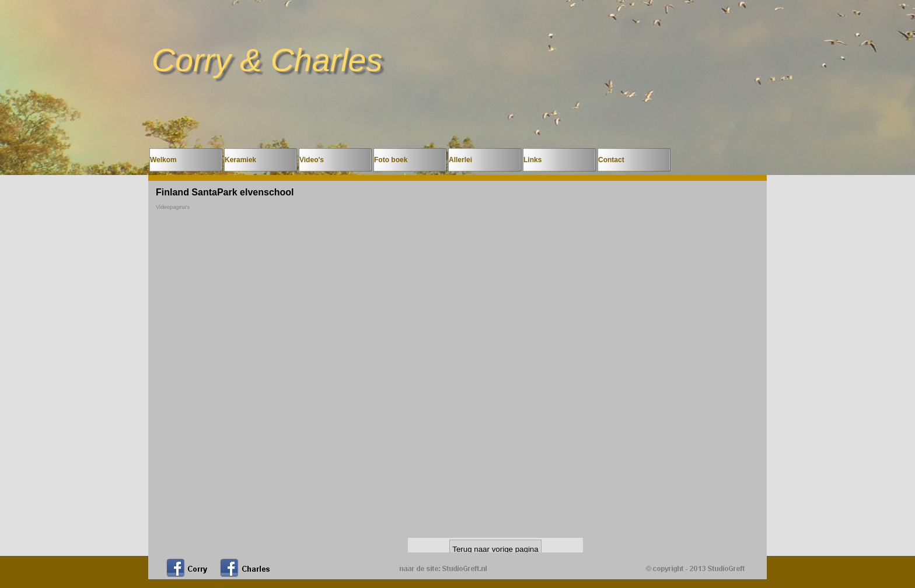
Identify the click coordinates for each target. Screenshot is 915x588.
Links (532, 160)
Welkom (163, 160)
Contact (611, 160)
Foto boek (391, 160)
